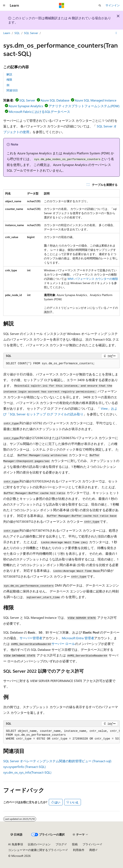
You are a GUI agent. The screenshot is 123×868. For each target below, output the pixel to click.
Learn (7, 33)
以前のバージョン (39, 844)
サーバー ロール (63, 644)
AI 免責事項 (16, 844)
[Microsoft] (62, 5)
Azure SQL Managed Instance (96, 100)
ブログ (60, 844)
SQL (17, 33)
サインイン (113, 5)
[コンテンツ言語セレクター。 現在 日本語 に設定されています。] (16, 835)
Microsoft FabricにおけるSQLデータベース (39, 112)
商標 (92, 850)
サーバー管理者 (31, 638)
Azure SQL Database (55, 100)
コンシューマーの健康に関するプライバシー (37, 850)
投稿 (75, 844)
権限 (9, 80)
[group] (61, 735)
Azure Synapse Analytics (26, 106)
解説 (9, 74)
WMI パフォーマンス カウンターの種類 (93, 279)
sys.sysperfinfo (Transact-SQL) (24, 767)
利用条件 (79, 850)
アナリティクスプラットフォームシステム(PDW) (84, 106)
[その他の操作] (116, 33)
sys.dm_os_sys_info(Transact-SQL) (27, 772)
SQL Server (31, 33)
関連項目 (12, 90)
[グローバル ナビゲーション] (4, 5)
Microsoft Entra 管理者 (78, 638)
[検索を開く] (100, 5)
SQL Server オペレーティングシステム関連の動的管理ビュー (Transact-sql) (57, 761)
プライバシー (91, 844)
